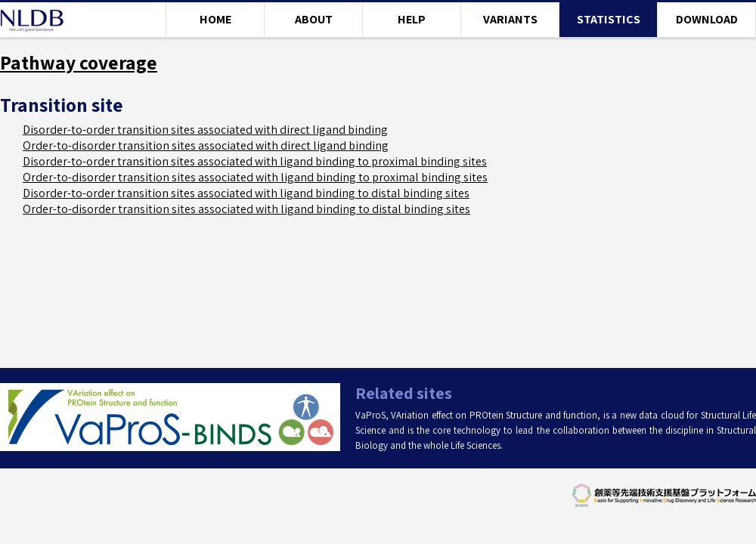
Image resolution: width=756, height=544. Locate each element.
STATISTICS (609, 19)
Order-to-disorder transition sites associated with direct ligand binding (206, 145)
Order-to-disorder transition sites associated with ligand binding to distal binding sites (246, 209)
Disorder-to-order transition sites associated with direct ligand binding (205, 130)
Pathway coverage (79, 62)
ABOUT (314, 19)
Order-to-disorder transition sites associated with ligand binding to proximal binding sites (255, 177)
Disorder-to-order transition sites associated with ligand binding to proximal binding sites (255, 161)
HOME (215, 19)
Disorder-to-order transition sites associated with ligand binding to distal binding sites (246, 193)
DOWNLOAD (707, 19)
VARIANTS (510, 19)
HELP (412, 19)
